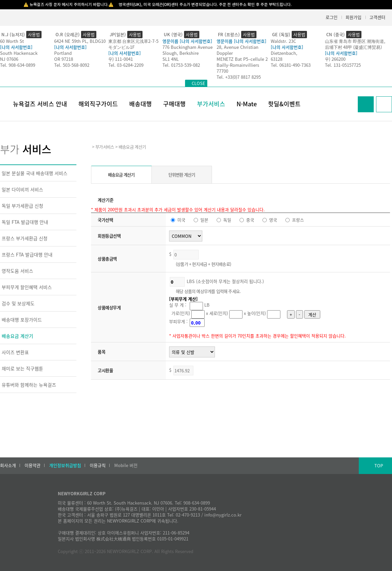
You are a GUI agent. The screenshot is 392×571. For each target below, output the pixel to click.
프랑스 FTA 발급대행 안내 (27, 254)
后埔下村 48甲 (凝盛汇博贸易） (355, 47)
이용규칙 (98, 465)
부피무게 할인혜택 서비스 (27, 287)
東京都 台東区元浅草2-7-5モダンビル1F (133, 44)
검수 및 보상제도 (18, 303)
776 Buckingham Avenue (188, 47)
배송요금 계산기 (17, 336)
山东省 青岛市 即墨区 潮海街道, (355, 41)
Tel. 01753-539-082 (181, 65)
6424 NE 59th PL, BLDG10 (80, 41)
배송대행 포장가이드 (22, 320)
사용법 (34, 34)
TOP (379, 466)
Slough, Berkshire (181, 53)
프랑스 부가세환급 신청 (25, 238)
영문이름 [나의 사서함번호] (187, 41)
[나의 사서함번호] (16, 47)
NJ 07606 (9, 59)
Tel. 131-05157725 (343, 65)
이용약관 (33, 465)
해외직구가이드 (98, 104)
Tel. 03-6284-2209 (126, 65)
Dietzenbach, (284, 53)
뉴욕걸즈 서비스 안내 (40, 104)
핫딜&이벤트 (284, 104)
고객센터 (377, 17)
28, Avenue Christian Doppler (238, 50)
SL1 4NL (171, 59)
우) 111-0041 (121, 59)
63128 (277, 59)
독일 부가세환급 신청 (22, 206)
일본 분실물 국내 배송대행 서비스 (35, 173)
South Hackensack (19, 53)
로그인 (332, 17)
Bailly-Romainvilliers (238, 65)
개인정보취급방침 (65, 465)
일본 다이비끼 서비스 (22, 189)
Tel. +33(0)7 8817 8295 (239, 77)
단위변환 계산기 (182, 175)
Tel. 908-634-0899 (18, 65)
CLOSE (198, 83)
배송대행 (141, 104)
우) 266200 (335, 59)
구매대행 (174, 104)
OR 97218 (64, 59)
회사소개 (8, 465)
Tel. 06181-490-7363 (291, 65)
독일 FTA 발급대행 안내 (25, 222)
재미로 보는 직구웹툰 (22, 368)
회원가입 (353, 17)
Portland (63, 53)
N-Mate (247, 104)
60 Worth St (12, 41)
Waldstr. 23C (283, 41)
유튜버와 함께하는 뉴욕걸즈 (29, 385)
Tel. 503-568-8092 (72, 65)
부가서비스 (211, 104)
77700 (222, 71)
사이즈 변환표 (15, 352)
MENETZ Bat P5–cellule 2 (242, 59)
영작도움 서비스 (17, 271)
